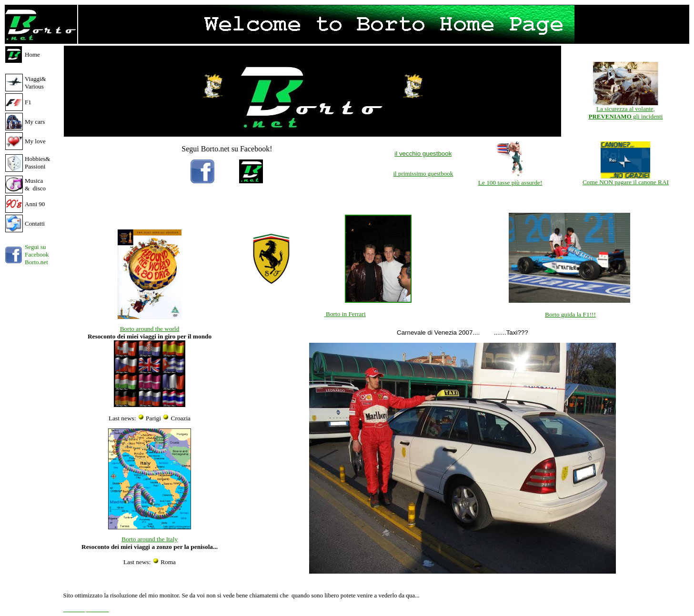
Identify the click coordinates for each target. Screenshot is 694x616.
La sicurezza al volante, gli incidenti (625, 113)
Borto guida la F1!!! (570, 314)
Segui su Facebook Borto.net (37, 254)
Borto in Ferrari (345, 314)
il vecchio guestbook (423, 154)
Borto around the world (150, 329)
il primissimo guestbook (423, 174)
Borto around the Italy (150, 539)
